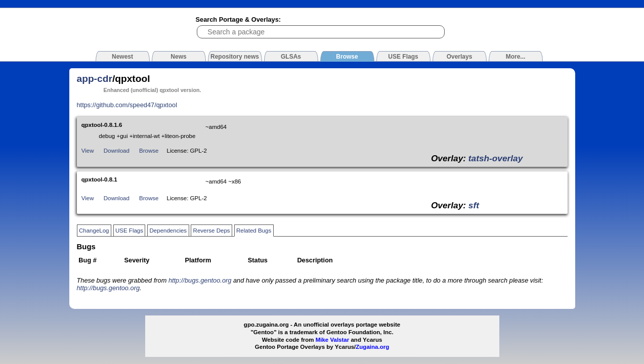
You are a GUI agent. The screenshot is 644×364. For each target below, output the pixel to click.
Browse (149, 151)
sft (474, 205)
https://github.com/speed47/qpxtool (127, 105)
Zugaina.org (372, 347)
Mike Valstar (333, 340)
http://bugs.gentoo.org (200, 280)
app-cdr (95, 79)
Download (117, 151)
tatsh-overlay (496, 158)
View (88, 151)
